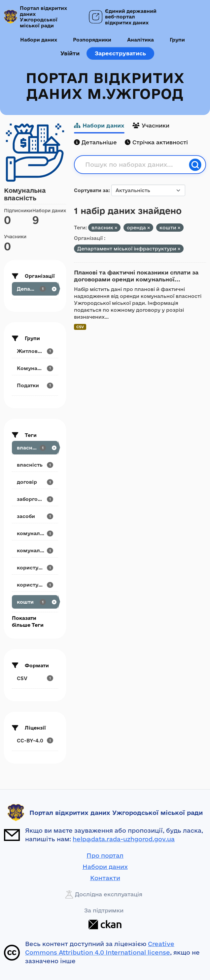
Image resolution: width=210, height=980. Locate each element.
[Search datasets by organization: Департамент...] (35, 289)
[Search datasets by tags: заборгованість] (35, 499)
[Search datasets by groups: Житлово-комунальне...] (35, 351)
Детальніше (95, 142)
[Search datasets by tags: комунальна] (35, 533)
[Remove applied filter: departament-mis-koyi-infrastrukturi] (179, 249)
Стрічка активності (156, 142)
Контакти (105, 878)
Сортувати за (91, 190)
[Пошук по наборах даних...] (135, 165)
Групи (177, 40)
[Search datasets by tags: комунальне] (35, 550)
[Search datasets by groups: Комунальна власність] (35, 368)
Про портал (105, 855)
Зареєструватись (120, 53)
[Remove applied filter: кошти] (179, 228)
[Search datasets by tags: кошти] (35, 602)
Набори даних (39, 40)
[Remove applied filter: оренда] (149, 228)
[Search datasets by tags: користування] (35, 568)
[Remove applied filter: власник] (116, 228)
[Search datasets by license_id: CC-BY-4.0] (35, 741)
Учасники (151, 125)
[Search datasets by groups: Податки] (35, 385)
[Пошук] (195, 165)
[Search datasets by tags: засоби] (35, 516)
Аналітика (140, 40)
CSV (80, 327)
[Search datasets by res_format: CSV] (35, 678)
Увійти (70, 53)
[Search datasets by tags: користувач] (35, 585)
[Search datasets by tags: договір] (35, 482)
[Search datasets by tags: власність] (35, 465)
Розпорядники (92, 40)
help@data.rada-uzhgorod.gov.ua (124, 839)
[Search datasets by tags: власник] (35, 448)
